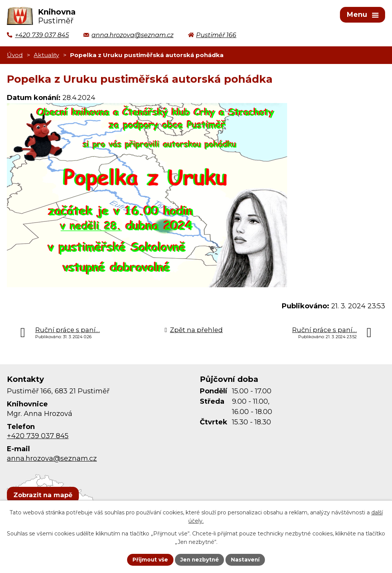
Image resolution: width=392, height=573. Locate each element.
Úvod (15, 56)
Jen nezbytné (200, 559)
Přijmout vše (149, 559)
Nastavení (247, 559)
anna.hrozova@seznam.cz (52, 460)
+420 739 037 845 (38, 437)
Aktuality (46, 56)
